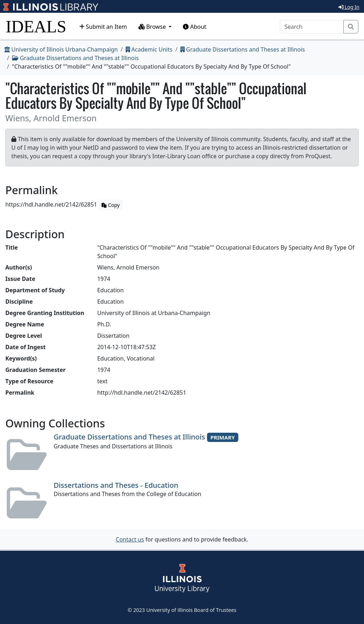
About (195, 27)
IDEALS (36, 26)
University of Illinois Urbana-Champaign (61, 49)
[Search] (312, 27)
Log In (349, 7)
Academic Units (149, 49)
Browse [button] (153, 27)
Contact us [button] (130, 539)
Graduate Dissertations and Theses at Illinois (243, 49)
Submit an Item (103, 27)
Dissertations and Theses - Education (116, 485)
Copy (110, 205)
